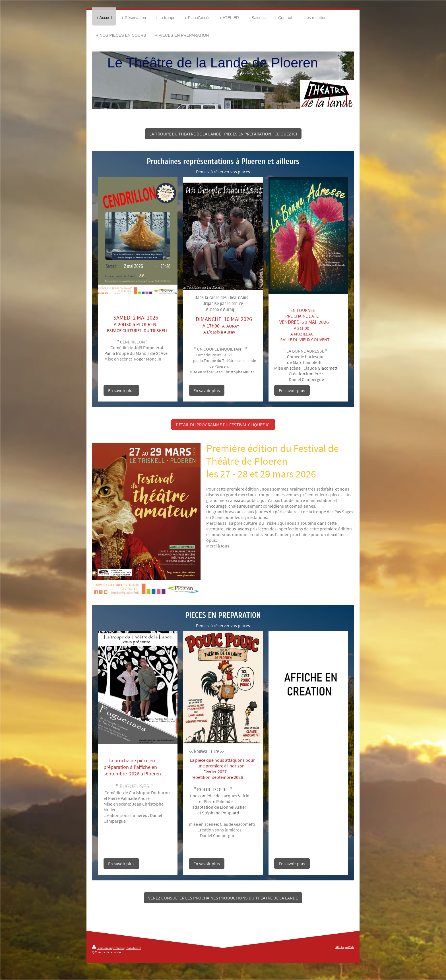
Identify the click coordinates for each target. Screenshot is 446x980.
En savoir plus (121, 390)
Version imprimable (108, 948)
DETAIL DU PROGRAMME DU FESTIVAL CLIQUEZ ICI (223, 425)
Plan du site (133, 948)
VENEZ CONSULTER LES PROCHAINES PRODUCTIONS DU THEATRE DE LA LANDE (223, 898)
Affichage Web (345, 947)
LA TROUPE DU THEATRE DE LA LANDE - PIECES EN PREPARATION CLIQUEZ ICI (223, 134)
